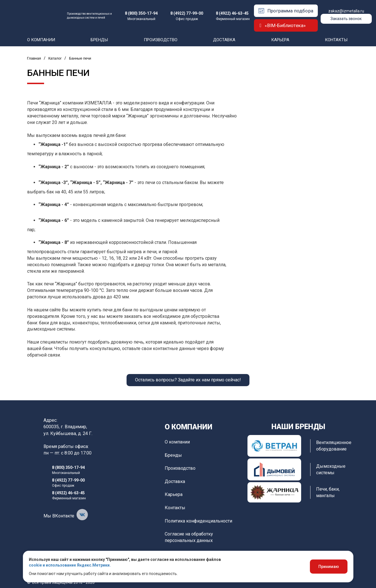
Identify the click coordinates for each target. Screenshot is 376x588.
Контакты (336, 40)
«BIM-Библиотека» (283, 25)
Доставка (224, 40)
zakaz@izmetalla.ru (346, 11)
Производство (161, 40)
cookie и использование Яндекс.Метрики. (70, 565)
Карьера (280, 40)
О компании (41, 40)
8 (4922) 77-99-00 (187, 13)
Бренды (99, 40)
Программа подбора (286, 11)
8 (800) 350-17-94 (141, 13)
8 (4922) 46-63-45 (232, 13)
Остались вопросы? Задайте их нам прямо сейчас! (188, 380)
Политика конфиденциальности (198, 521)
